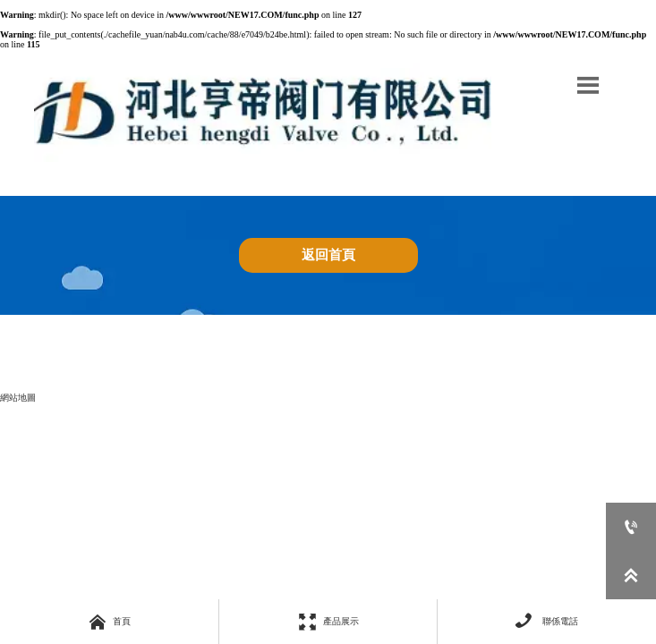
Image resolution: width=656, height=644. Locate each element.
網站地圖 (18, 398)
